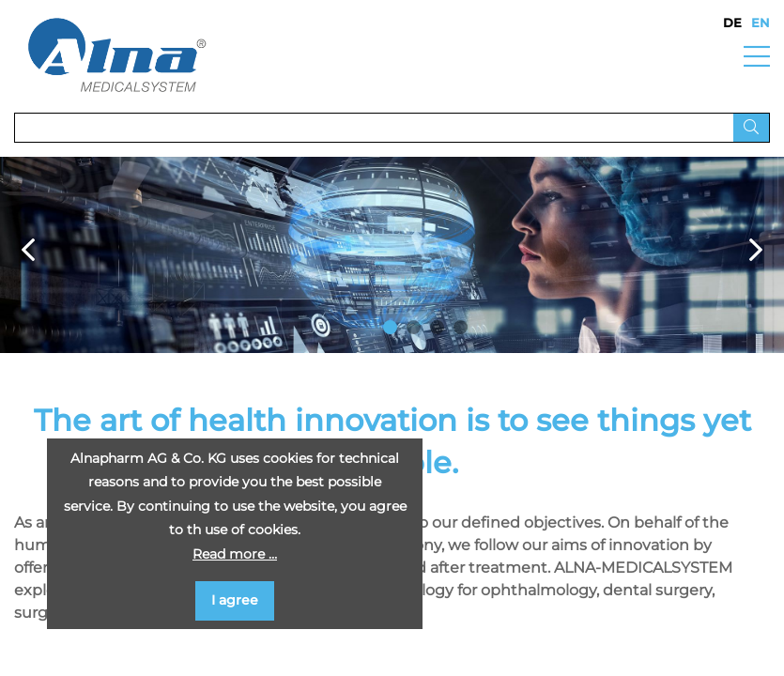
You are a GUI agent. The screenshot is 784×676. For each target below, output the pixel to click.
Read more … (235, 554)
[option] (392, 255)
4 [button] (461, 327)
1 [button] (390, 327)
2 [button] (414, 327)
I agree (235, 600)
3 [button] (437, 327)
